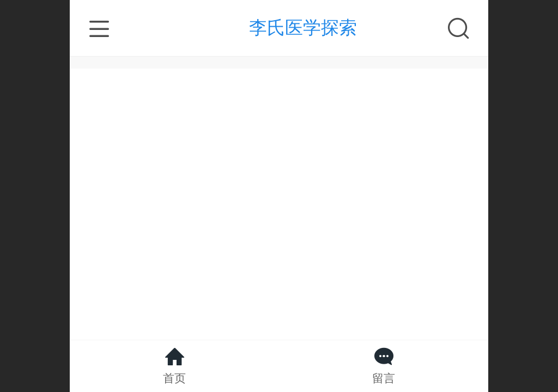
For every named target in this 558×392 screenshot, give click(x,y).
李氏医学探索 (303, 27)
